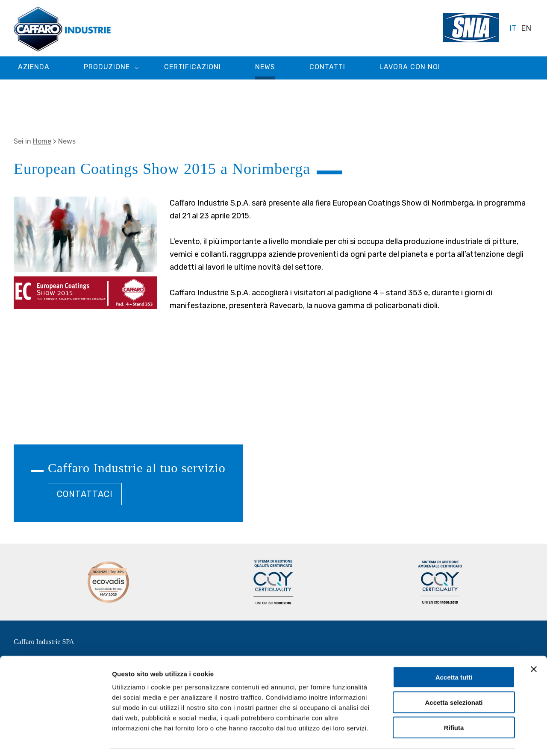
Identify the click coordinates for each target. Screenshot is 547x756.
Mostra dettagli (450, 739)
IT (513, 28)
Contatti (327, 67)
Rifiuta (454, 702)
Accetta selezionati (454, 676)
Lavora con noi (410, 67)
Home (42, 141)
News (265, 67)
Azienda (34, 67)
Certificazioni (193, 67)
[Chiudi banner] (534, 643)
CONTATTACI (85, 494)
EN (526, 28)
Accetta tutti (454, 651)
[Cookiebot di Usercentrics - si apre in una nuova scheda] (55, 739)
